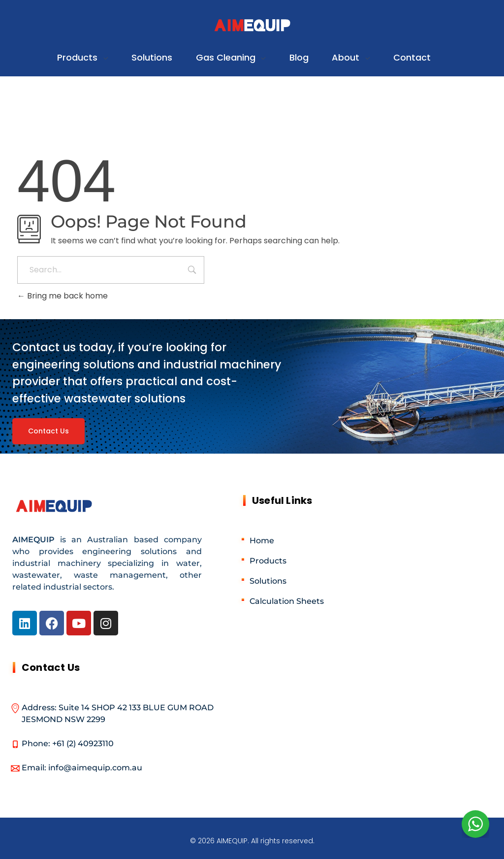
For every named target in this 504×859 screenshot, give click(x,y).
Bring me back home (63, 296)
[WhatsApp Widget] (475, 824)
